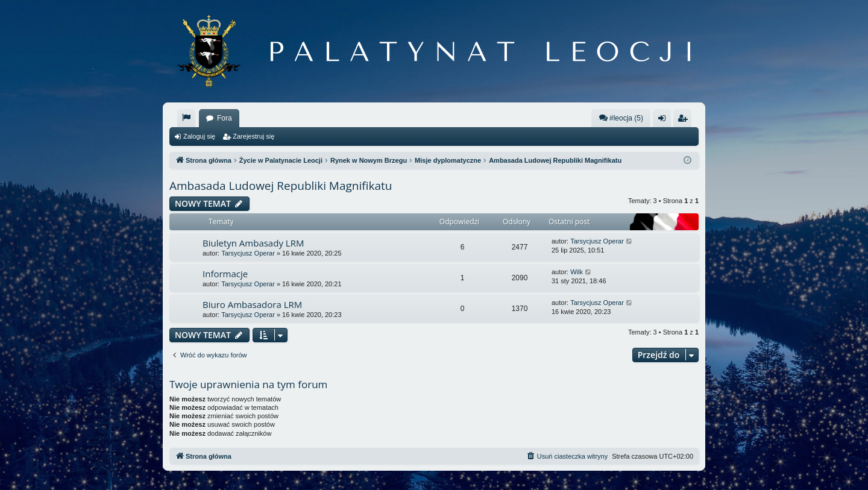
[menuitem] (186, 118)
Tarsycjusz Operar (248, 253)
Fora (225, 118)
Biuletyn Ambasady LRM (253, 243)
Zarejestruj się (253, 136)
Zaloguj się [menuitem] (665, 121)
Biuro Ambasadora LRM (252, 304)
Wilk (577, 272)
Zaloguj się (199, 136)
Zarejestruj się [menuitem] (685, 121)
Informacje (225, 274)
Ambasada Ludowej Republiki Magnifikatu (281, 186)
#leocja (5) (621, 118)
